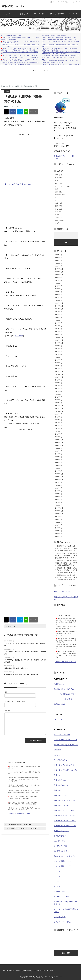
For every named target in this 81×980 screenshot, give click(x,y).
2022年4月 (58, 394)
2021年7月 (58, 420)
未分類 (57, 223)
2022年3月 (58, 397)
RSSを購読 (63, 2)
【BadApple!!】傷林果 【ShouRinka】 (19, 184)
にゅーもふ (58, 876)
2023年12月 (59, 337)
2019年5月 (58, 494)
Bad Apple (19, 336)
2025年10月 (59, 275)
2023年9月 (58, 346)
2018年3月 (58, 534)
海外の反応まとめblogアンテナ (65, 800)
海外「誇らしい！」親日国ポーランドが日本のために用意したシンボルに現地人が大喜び (24, 809)
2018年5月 (58, 528)
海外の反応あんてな (61, 785)
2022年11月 (59, 374)
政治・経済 (59, 192)
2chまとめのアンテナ (62, 735)
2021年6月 (58, 423)
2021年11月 (59, 408)
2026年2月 (58, 263)
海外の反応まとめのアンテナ (65, 826)
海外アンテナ (59, 775)
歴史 (56, 180)
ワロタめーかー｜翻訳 (62, 922)
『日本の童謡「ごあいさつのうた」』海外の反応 (22, 828)
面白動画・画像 (60, 195)
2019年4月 (58, 497)
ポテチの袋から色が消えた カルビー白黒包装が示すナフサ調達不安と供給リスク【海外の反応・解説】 (24, 803)
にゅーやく (58, 881)
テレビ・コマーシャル (62, 186)
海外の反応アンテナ (61, 790)
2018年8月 (58, 519)
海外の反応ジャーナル (16, 6)
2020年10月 (59, 445)
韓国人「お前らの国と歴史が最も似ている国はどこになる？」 (61, 38)
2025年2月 (58, 297)
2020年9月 (58, 448)
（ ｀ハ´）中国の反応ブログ (65, 694)
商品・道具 (59, 178)
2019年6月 (58, 491)
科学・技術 (59, 175)
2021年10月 (59, 411)
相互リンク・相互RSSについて (57, 15)
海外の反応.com (60, 780)
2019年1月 (58, 505)
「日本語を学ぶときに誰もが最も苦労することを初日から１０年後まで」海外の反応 (66, 548)
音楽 (9, 626)
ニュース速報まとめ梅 (62, 861)
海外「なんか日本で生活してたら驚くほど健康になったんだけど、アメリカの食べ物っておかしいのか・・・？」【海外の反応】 (20, 56)
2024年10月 (59, 309)
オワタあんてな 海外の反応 (64, 765)
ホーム (54, 2)
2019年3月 (58, 499)
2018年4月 (58, 531)
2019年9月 (58, 482)
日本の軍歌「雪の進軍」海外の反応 (16, 668)
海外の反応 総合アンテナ (63, 795)
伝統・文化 (59, 217)
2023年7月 (58, 352)
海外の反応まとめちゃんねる (65, 821)
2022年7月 (58, 386)
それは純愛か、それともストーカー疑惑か (54, 36)
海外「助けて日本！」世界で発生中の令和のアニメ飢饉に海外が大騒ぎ (66, 647)
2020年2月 (58, 468)
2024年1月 (58, 334)
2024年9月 (58, 312)
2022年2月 (58, 400)
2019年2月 (58, 502)
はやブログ (58, 719)
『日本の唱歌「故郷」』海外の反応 (20, 825)
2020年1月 (58, 471)
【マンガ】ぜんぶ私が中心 (64, 615)
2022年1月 (58, 403)
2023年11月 (59, 340)
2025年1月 (58, 300)
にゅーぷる (58, 871)
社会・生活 (59, 209)
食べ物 (57, 215)
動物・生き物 (59, 220)
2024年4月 (58, 326)
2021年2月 (58, 434)
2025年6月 (58, 286)
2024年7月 (58, 317)
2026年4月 (58, 258)
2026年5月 (58, 255)
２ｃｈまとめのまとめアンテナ (65, 740)
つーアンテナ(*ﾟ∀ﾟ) (61, 846)
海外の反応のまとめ (61, 806)
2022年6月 (58, 389)
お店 (56, 198)
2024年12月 (59, 303)
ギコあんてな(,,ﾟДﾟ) (61, 836)
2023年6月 (58, 354)
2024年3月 (58, 329)
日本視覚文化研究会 (61, 851)
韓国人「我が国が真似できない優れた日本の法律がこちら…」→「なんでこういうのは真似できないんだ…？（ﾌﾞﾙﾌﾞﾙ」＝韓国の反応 (61, 41)
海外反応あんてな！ (61, 831)
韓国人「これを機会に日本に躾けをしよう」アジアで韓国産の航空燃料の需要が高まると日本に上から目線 (61, 53)
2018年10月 (59, 514)
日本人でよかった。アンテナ (65, 856)
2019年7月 (58, 488)
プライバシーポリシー (40, 14)
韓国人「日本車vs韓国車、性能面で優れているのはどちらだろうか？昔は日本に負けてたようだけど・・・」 (61, 62)
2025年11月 (59, 272)
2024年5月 (58, 323)
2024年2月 (58, 332)
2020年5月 (58, 460)
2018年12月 (59, 508)
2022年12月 (59, 371)
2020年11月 (59, 443)
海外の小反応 (59, 684)
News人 (57, 755)
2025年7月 (58, 283)
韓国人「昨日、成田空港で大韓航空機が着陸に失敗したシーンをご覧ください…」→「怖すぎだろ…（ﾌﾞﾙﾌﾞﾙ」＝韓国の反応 (20, 49)
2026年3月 (58, 260)
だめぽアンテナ (60, 841)
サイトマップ (75, 2)
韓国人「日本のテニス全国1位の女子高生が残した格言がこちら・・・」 (67, 633)
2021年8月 (58, 417)
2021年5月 (58, 425)
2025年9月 (58, 278)
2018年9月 (58, 517)
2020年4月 (58, 462)
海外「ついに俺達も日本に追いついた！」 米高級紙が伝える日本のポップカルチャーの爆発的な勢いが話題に (20, 60)
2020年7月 (58, 454)
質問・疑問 (59, 206)
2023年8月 (58, 349)
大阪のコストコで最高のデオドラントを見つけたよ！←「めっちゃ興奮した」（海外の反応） (24, 797)
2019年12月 (59, 474)
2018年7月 (58, 522)
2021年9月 (58, 414)
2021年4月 (58, 428)
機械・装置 (59, 203)
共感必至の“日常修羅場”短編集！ (17, 762)
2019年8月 (58, 485)
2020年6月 (58, 457)
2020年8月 (58, 451)
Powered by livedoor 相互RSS (19, 814)
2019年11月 (59, 477)
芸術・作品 (59, 183)
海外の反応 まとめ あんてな (64, 816)
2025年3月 (58, 295)
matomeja (57, 750)
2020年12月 (59, 440)
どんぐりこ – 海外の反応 (63, 699)
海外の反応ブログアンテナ (64, 811)
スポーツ (58, 212)
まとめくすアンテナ (61, 897)
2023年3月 (58, 363)
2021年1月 (58, 437)
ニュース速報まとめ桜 (62, 866)
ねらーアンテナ (60, 892)
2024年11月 (59, 306)
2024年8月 (58, 315)
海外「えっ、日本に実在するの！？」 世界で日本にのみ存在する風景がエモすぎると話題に (24, 786)
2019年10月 (59, 480)
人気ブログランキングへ (63, 592)
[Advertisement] (40, 76)
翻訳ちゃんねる (60, 704)
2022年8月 (58, 383)
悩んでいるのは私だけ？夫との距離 (11, 36)
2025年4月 (58, 292)
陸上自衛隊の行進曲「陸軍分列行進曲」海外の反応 (21, 674)
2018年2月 (58, 536)
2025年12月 (59, 269)
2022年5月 (58, 391)
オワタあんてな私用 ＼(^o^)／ (66, 770)
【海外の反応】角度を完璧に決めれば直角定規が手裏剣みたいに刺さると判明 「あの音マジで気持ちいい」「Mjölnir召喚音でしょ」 (61, 57)
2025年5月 (58, 289)
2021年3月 (58, 431)
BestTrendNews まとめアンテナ (66, 745)
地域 (56, 189)
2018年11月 (59, 511)
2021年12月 (59, 406)
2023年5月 (58, 357)
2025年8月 (58, 280)
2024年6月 (58, 320)
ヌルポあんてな (60, 886)
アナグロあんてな (60, 760)
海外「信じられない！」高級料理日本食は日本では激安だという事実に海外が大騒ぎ (66, 640)
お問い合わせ (24, 14)
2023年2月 (58, 366)
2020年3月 (58, 465)
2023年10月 (59, 343)
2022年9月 (58, 380)
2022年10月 (59, 377)
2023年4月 (58, 360)
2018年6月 (58, 525)
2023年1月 (58, 369)
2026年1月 (58, 266)
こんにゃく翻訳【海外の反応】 (65, 689)
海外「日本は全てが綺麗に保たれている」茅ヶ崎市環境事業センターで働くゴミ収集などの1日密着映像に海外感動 (20, 64)
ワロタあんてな (60, 917)
